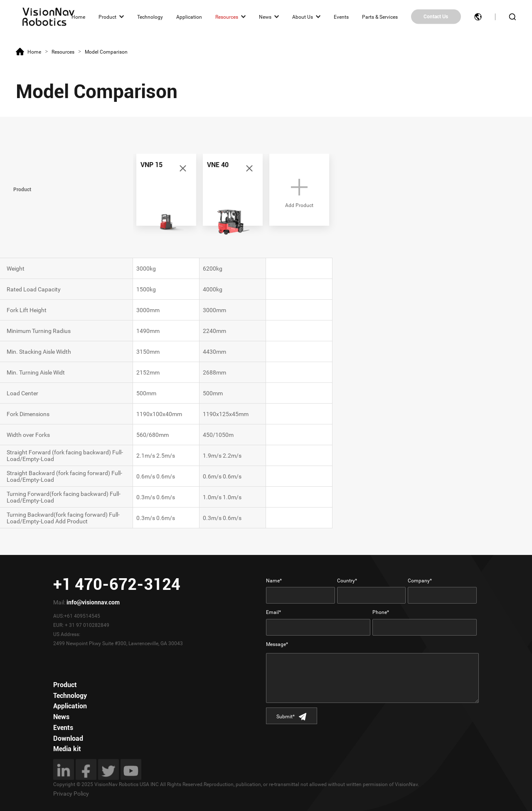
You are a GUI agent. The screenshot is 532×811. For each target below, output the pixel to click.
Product (107, 17)
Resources (227, 17)
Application (189, 17)
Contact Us (436, 17)
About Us (303, 17)
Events (341, 17)
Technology (150, 17)
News (265, 17)
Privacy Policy (71, 794)
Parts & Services (380, 17)
